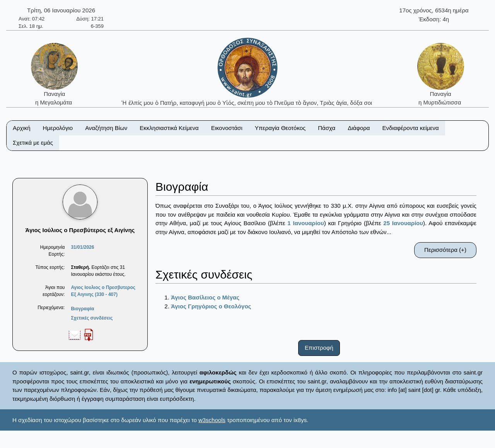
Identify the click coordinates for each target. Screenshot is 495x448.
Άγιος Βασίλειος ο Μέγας (205, 297)
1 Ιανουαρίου (306, 223)
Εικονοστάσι (227, 128)
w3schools (212, 420)
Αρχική (22, 128)
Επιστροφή (319, 348)
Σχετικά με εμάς (33, 143)
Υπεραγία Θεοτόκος (280, 128)
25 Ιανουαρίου (403, 223)
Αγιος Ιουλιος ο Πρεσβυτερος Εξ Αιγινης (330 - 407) (103, 291)
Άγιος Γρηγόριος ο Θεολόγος (211, 306)
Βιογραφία (82, 309)
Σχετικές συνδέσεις (92, 318)
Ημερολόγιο (58, 128)
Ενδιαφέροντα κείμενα (411, 128)
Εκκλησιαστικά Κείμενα (169, 128)
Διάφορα (359, 128)
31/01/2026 (82, 247)
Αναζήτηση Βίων (106, 128)
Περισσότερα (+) (445, 250)
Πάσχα (327, 128)
